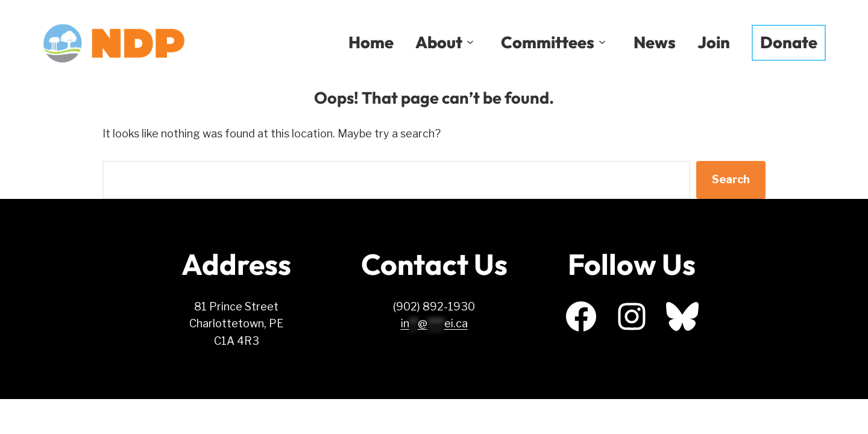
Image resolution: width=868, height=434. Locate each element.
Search (731, 179)
